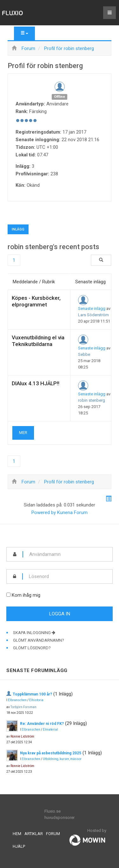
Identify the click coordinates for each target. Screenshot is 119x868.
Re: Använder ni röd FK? (42, 724)
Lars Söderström (93, 315)
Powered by (44, 513)
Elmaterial (50, 730)
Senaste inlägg (92, 308)
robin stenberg (92, 400)
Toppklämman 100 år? (32, 694)
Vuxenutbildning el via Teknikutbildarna (38, 341)
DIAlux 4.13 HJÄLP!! (36, 383)
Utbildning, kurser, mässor (62, 759)
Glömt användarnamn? (39, 640)
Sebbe (84, 354)
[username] (68, 554)
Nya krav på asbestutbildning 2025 (51, 753)
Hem (17, 834)
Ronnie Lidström (22, 736)
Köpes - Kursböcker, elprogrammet (36, 301)
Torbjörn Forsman (23, 707)
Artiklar (34, 834)
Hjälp (19, 846)
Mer (23, 433)
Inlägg (18, 229)
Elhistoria (36, 700)
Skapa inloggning (34, 633)
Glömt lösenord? (32, 648)
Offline (60, 97)
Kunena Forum (72, 513)
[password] (68, 576)
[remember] (8, 595)
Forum (53, 834)
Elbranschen (17, 700)
